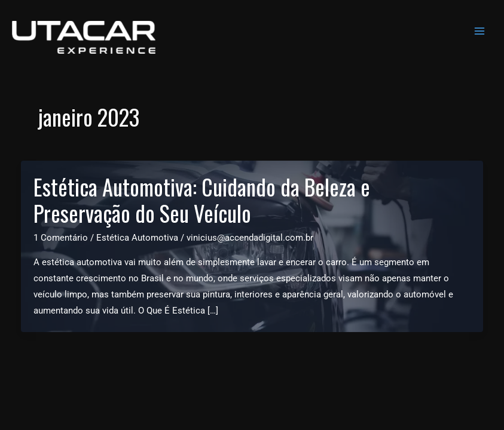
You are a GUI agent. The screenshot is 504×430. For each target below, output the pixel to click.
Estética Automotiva (137, 238)
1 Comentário (61, 238)
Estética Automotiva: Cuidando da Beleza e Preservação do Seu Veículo (202, 200)
